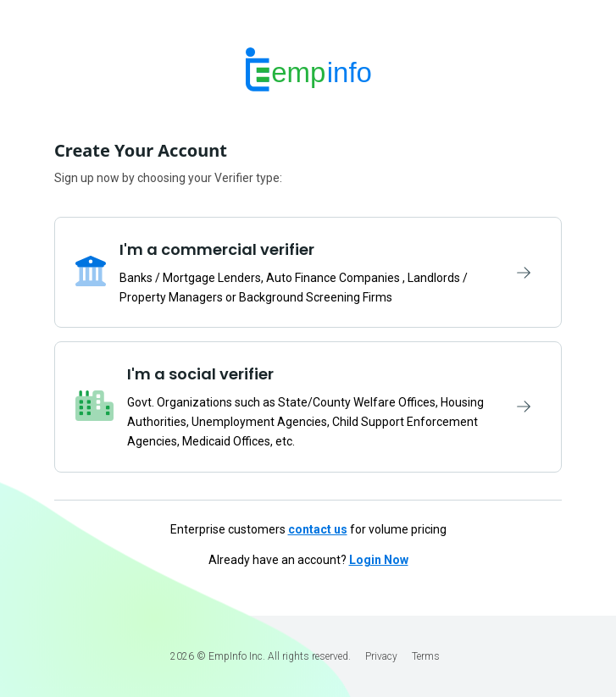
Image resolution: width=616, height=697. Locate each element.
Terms (426, 656)
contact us (318, 529)
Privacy (381, 656)
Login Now (379, 560)
